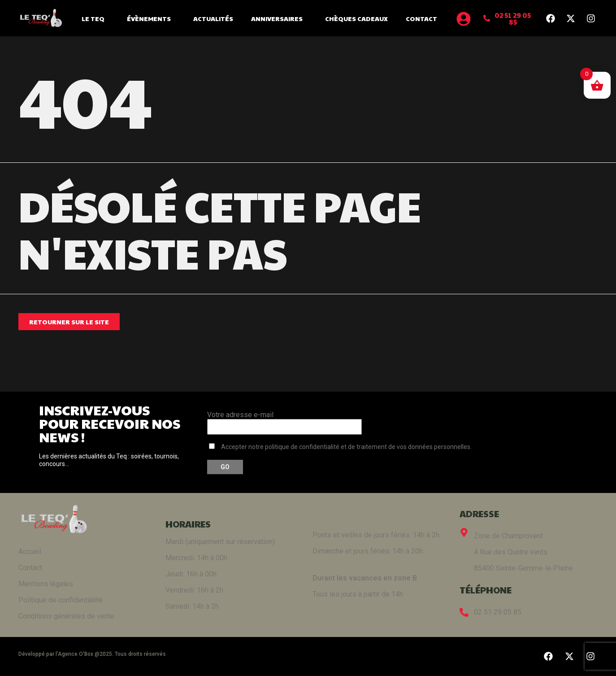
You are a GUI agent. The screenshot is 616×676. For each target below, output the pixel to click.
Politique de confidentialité (61, 600)
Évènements (151, 18)
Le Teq (95, 18)
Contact (421, 18)
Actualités (213, 18)
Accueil (30, 552)
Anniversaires (279, 18)
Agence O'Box (76, 654)
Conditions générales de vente (66, 616)
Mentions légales (46, 584)
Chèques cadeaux (356, 18)
